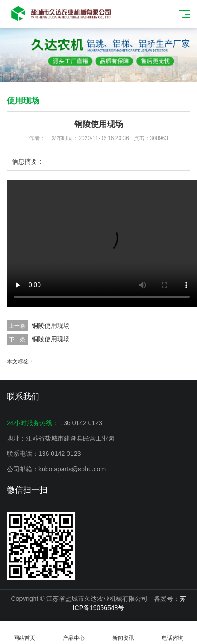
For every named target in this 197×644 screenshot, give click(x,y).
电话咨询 (172, 633)
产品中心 (74, 633)
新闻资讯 (123, 633)
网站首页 (25, 633)
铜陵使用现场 (51, 325)
